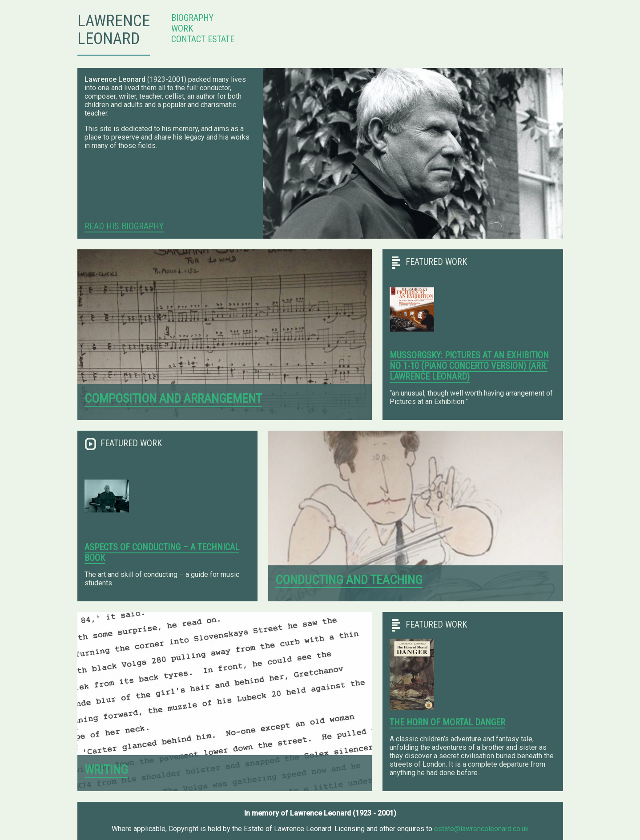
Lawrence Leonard (114, 30)
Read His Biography (124, 226)
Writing (106, 770)
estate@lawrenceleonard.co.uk (481, 829)
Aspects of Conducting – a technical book (162, 552)
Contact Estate (203, 39)
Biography (192, 18)
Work (182, 28)
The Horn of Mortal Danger (447, 722)
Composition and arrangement (173, 398)
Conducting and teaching (349, 580)
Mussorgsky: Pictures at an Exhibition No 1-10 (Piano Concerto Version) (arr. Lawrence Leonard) (469, 366)
